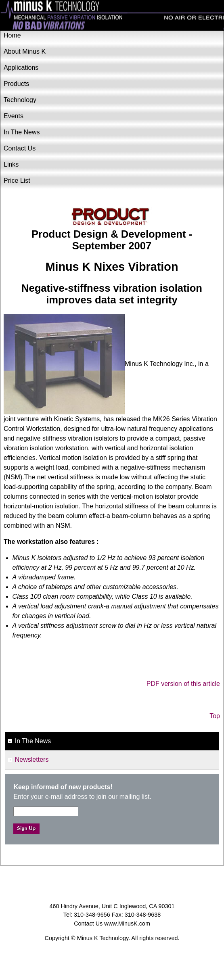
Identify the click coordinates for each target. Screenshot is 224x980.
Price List (17, 181)
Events (14, 116)
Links (11, 164)
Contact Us (20, 148)
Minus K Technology (112, 16)
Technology (20, 100)
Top (215, 716)
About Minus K (25, 51)
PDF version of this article (183, 684)
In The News (22, 132)
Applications (21, 68)
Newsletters (32, 760)
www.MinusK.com (127, 924)
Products (16, 84)
